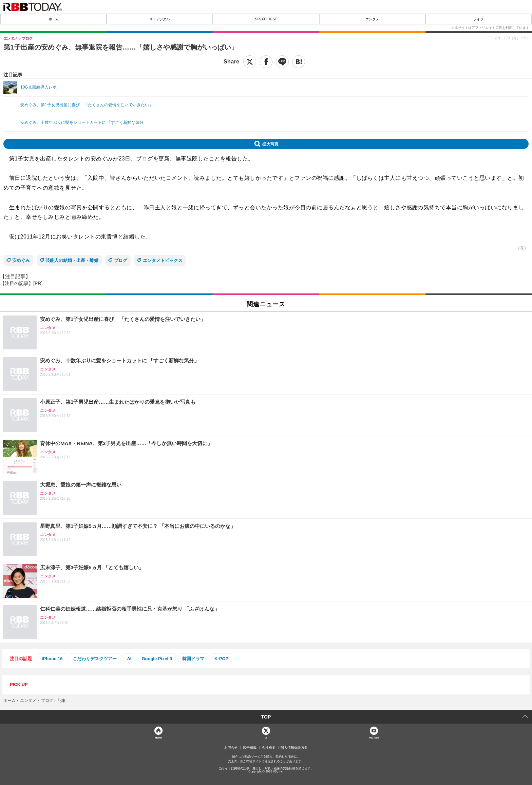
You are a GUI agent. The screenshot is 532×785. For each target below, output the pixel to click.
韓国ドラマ (193, 659)
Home (158, 737)
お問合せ (231, 748)
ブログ (121, 260)
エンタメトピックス (163, 260)
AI (129, 659)
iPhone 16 (52, 659)
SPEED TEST (266, 19)
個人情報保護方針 (294, 748)
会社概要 (269, 748)
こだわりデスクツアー (95, 659)
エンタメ (372, 19)
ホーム (54, 19)
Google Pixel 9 (157, 659)
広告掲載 (250, 748)
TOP (266, 717)
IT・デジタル (160, 19)
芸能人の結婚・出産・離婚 (72, 260)
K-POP (221, 659)
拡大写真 (270, 144)
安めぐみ (21, 260)
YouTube (374, 737)
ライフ (478, 19)
